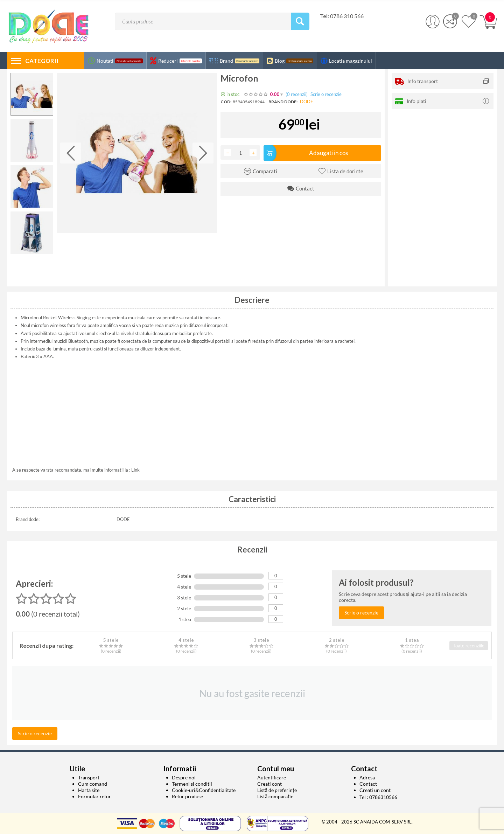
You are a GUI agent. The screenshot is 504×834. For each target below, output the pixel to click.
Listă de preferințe (277, 790)
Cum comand (93, 784)
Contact (368, 784)
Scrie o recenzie (326, 94)
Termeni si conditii (192, 784)
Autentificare (272, 777)
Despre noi (184, 777)
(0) (297, 94)
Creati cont (269, 784)
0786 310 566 (347, 16)
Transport (89, 777)
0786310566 (383, 797)
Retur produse (187, 796)
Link (135, 470)
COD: (226, 102)
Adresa (367, 777)
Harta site (89, 790)
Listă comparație (275, 796)
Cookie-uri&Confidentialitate (204, 790)
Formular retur (94, 796)
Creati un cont (375, 790)
